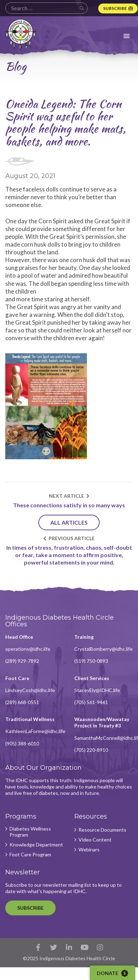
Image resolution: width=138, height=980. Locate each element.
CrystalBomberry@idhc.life (103, 649)
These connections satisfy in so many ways (69, 505)
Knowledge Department (36, 845)
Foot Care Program (30, 855)
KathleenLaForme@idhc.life (35, 731)
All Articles (69, 522)
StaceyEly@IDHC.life (97, 690)
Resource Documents (102, 830)
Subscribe (115, 8)
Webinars (89, 850)
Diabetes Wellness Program (30, 832)
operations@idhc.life (28, 649)
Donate (112, 973)
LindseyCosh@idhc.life (30, 690)
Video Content (95, 840)
